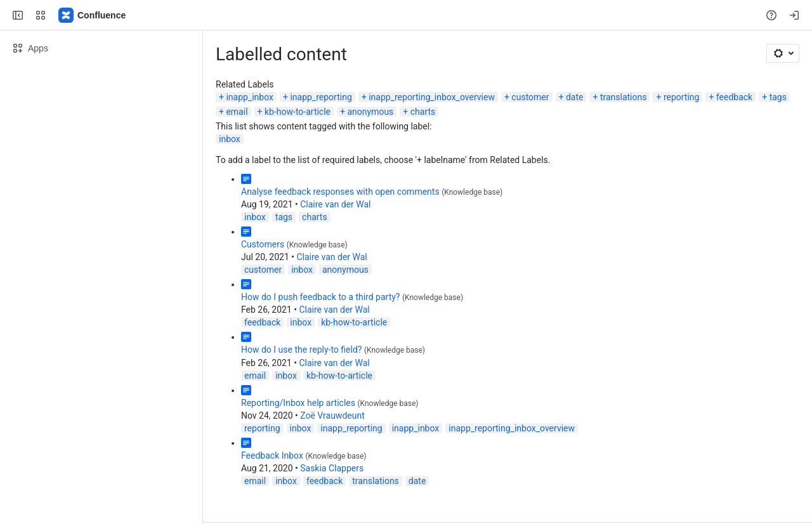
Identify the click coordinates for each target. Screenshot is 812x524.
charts (423, 112)
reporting (682, 97)
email (237, 112)
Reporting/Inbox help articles (298, 403)
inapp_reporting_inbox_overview (432, 97)
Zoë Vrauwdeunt (332, 416)
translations (624, 97)
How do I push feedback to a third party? (320, 297)
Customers (263, 244)
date (575, 97)
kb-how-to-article (298, 112)
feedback (734, 97)
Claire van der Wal (335, 204)
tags (778, 97)
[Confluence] (93, 15)
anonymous (370, 112)
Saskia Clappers (332, 468)
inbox (230, 139)
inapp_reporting (321, 97)
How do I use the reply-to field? (301, 350)
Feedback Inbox (272, 455)
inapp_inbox (250, 97)
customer (530, 97)
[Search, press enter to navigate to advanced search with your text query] (403, 15)
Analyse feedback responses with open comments (340, 192)
